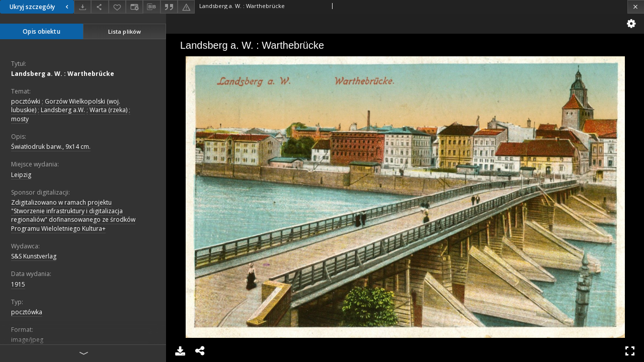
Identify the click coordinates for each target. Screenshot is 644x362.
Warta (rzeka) (108, 110)
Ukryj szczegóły (40, 7)
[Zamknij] (636, 7)
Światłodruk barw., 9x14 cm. (51, 147)
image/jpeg (27, 340)
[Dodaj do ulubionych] (117, 7)
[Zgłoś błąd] (186, 7)
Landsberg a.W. (63, 110)
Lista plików (125, 31)
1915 (18, 284)
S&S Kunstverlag (34, 256)
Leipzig (21, 175)
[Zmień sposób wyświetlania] (134, 7)
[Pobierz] (83, 7)
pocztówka (27, 312)
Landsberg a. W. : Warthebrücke (63, 74)
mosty (20, 119)
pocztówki (26, 101)
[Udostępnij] (100, 7)
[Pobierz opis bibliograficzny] (151, 7)
